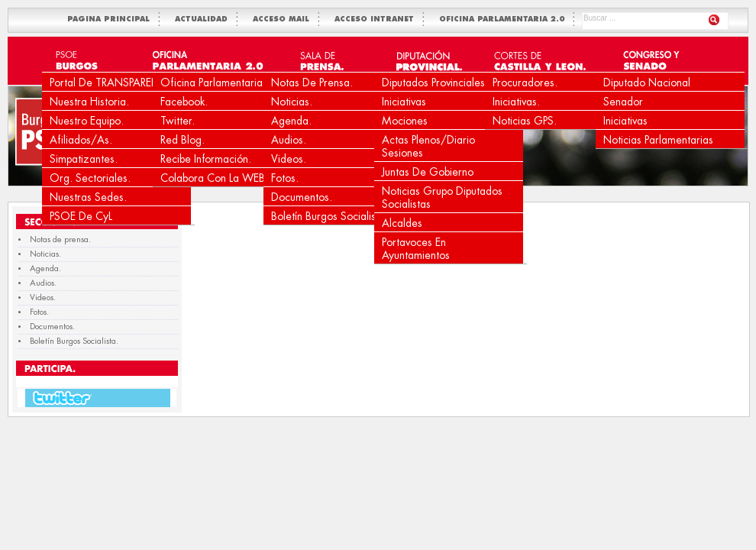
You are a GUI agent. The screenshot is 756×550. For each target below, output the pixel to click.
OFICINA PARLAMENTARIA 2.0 (505, 19)
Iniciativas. (516, 102)
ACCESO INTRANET (377, 19)
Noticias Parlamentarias (658, 140)
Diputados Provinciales (433, 82)
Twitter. (178, 121)
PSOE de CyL (81, 216)
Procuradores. (525, 82)
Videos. (289, 159)
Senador (623, 102)
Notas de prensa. (312, 82)
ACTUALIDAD (204, 19)
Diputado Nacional (647, 82)
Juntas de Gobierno (428, 172)
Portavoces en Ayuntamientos (416, 249)
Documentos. (302, 197)
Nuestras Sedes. (88, 197)
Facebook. (184, 102)
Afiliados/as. (81, 140)
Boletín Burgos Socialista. (330, 216)
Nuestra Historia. (89, 102)
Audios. (289, 140)
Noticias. (292, 102)
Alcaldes (402, 223)
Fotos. (285, 178)
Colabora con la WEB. (214, 178)
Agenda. (291, 121)
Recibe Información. (206, 159)
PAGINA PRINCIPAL (111, 19)
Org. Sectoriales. (90, 178)
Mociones (405, 121)
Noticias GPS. (525, 121)
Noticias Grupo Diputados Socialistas (442, 197)
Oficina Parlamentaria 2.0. (223, 82)
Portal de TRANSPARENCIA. (115, 82)
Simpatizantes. (84, 159)
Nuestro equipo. (87, 121)
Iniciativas (404, 102)
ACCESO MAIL (284, 19)
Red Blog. (183, 140)
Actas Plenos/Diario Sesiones (428, 146)
